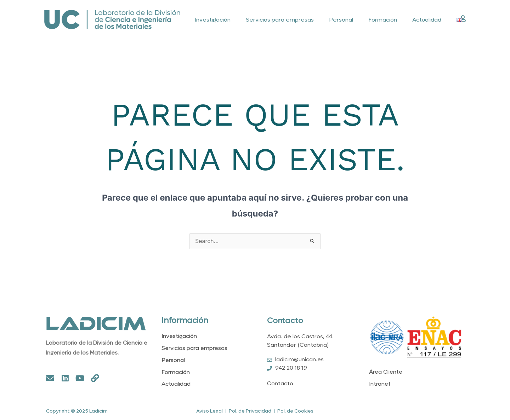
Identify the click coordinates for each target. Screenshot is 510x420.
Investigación (213, 20)
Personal (341, 20)
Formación (383, 20)
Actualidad (427, 20)
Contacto (285, 321)
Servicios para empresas (280, 20)
